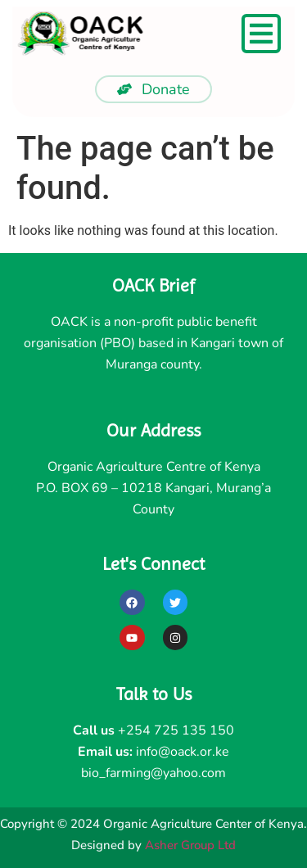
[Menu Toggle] (261, 34)
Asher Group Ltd (190, 845)
